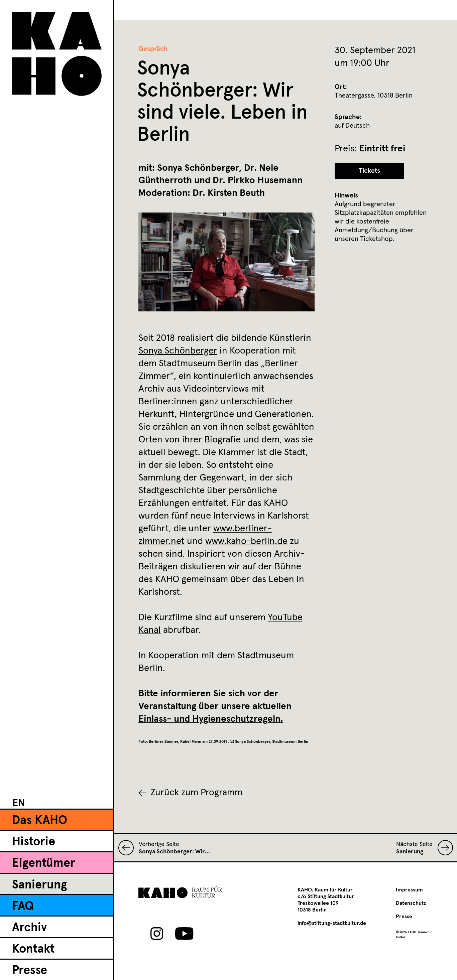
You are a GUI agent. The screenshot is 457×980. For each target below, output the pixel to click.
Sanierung (39, 885)
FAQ (23, 906)
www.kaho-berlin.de (246, 541)
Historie (34, 842)
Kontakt (33, 949)
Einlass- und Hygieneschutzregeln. (211, 719)
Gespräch (153, 49)
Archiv (29, 928)
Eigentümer (44, 863)
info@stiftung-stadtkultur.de (332, 923)
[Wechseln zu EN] (19, 803)
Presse (30, 971)
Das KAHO (40, 821)
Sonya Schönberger (178, 351)
